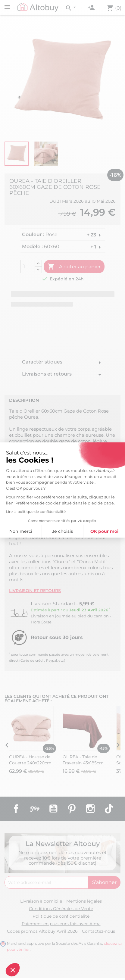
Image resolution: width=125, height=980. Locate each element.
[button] (13, 970)
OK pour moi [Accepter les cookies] (56, 531)
